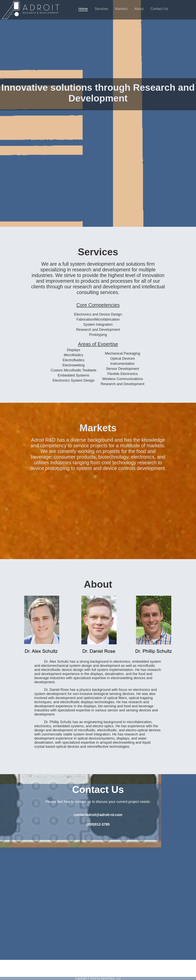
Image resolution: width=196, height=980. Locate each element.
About (139, 9)
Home (83, 9)
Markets (121, 9)
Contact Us (159, 9)
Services (101, 9)
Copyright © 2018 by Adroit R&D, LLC (98, 978)
